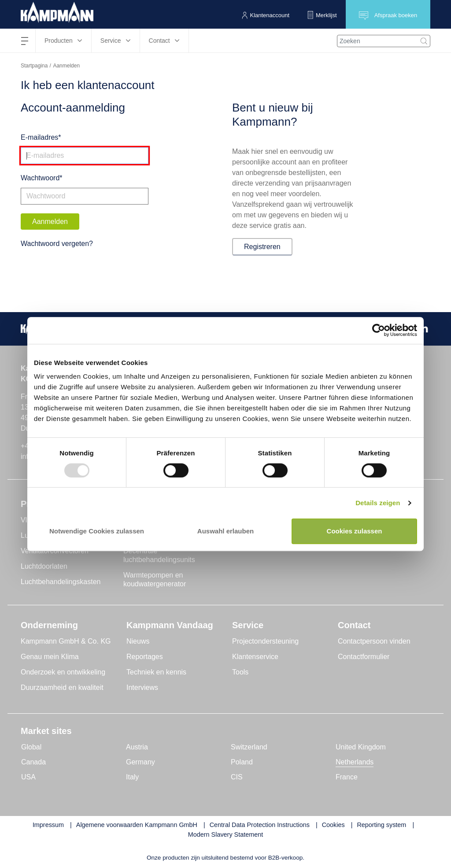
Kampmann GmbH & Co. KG (66, 641)
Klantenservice (255, 657)
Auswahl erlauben (225, 531)
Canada (33, 762)
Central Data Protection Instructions (260, 825)
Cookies (333, 825)
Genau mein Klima (50, 657)
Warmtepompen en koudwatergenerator (155, 579)
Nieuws (138, 641)
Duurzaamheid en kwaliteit (62, 687)
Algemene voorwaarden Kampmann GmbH (137, 825)
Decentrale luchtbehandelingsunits (159, 555)
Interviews (142, 687)
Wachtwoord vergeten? (57, 244)
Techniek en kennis (156, 672)
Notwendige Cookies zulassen (97, 531)
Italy (132, 777)
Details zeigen (378, 503)
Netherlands (355, 762)
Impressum (48, 825)
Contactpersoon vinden (374, 641)
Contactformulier (364, 657)
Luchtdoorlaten (44, 566)
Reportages (145, 657)
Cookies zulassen (355, 531)
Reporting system (381, 825)
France (347, 777)
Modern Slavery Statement (225, 834)
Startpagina (34, 66)
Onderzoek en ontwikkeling (63, 672)
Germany (140, 762)
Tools (240, 672)
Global (31, 747)
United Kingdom (361, 747)
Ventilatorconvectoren (55, 551)
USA (28, 777)
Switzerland (249, 747)
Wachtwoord (40, 178)
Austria (137, 747)
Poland (242, 762)
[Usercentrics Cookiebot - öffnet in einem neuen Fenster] (379, 330)
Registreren (262, 247)
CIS (237, 777)
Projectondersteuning (265, 641)
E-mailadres (39, 137)
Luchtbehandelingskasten (61, 582)
